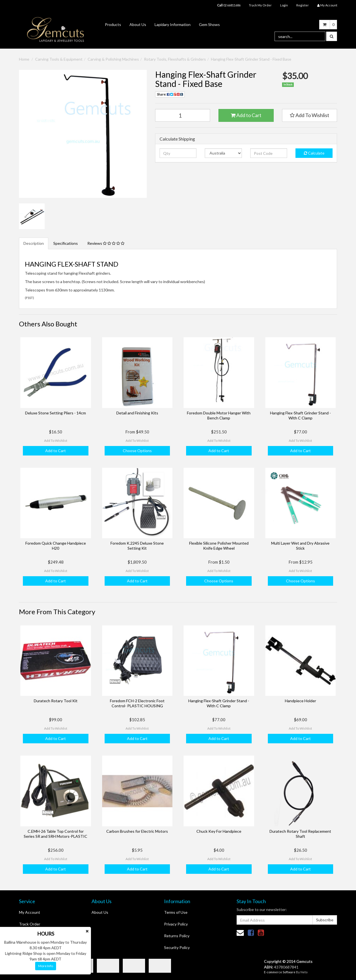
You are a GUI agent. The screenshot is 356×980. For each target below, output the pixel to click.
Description (34, 243)
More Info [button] (46, 966)
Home (24, 59)
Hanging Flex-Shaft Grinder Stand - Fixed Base (251, 59)
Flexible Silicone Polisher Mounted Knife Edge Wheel (219, 546)
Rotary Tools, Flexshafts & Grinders (175, 59)
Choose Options (137, 451)
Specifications (66, 243)
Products (113, 24)
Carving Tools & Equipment (59, 59)
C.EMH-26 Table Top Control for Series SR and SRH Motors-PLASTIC (56, 834)
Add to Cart (246, 115)
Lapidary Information (173, 24)
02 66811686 (229, 5)
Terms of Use (176, 912)
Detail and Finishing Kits (137, 413)
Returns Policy (177, 936)
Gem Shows (209, 24)
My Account (30, 912)
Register (303, 5)
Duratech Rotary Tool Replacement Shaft (300, 834)
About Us (138, 24)
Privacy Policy (176, 924)
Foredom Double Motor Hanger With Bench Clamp (219, 415)
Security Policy (177, 947)
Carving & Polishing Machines (113, 59)
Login (284, 5)
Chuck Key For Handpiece (219, 831)
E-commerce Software (280, 972)
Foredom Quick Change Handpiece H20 (56, 546)
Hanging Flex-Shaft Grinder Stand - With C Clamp (300, 415)
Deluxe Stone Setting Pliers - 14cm (56, 413)
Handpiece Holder (300, 701)
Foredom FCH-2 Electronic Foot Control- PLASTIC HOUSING (137, 703)
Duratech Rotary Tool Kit (56, 701)
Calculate (314, 153)
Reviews (106, 243)
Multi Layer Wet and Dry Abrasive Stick (300, 546)
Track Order (30, 924)
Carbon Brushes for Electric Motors (137, 831)
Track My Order (260, 5)
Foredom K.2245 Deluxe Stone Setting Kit (137, 546)
